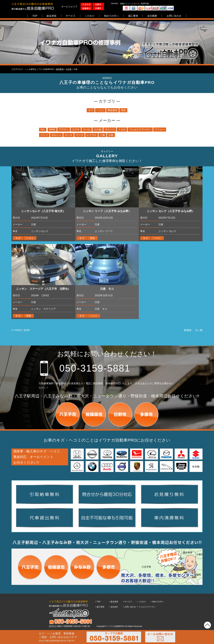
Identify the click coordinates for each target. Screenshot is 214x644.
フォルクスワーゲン (147, 607)
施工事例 (100, 607)
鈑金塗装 (114, 602)
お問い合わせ (130, 607)
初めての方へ (158, 602)
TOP (99, 602)
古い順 (199, 330)
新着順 (188, 330)
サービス (128, 602)
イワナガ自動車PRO (116, 626)
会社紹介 (114, 607)
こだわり (142, 602)
